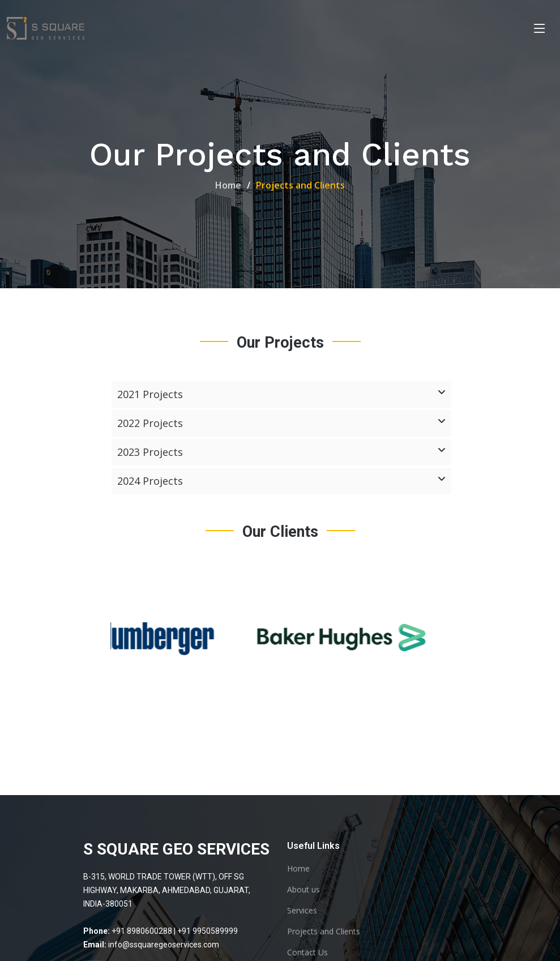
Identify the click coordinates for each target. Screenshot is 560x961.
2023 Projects (281, 452)
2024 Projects (281, 481)
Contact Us (307, 953)
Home (228, 185)
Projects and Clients (324, 932)
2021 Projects (281, 395)
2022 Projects (281, 424)
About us (303, 890)
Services (302, 911)
